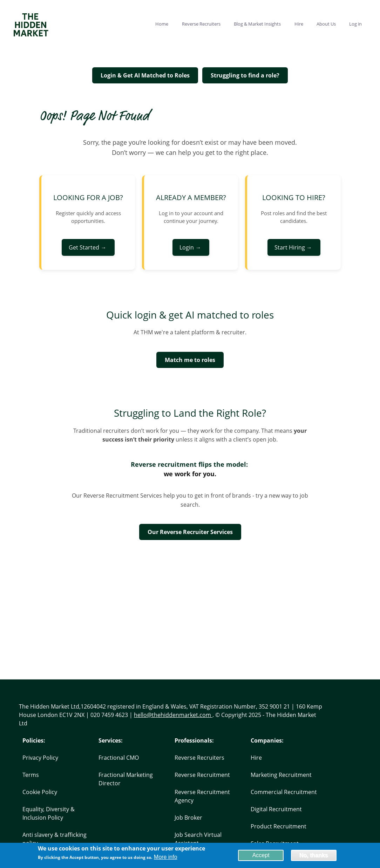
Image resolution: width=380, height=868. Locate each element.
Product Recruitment (279, 826)
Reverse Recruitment (202, 775)
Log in (355, 24)
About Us (326, 24)
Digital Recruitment (276, 809)
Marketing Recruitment (281, 775)
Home (162, 24)
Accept (261, 856)
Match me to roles (190, 360)
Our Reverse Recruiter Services (190, 532)
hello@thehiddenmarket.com (173, 715)
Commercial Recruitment (284, 792)
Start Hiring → (294, 247)
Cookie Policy (40, 792)
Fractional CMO (119, 758)
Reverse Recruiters (201, 24)
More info (166, 858)
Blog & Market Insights (257, 24)
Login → (191, 247)
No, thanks (314, 856)
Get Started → (88, 247)
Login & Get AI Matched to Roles (145, 75)
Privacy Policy (40, 758)
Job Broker (188, 818)
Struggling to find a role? (245, 75)
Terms (31, 775)
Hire (299, 24)
